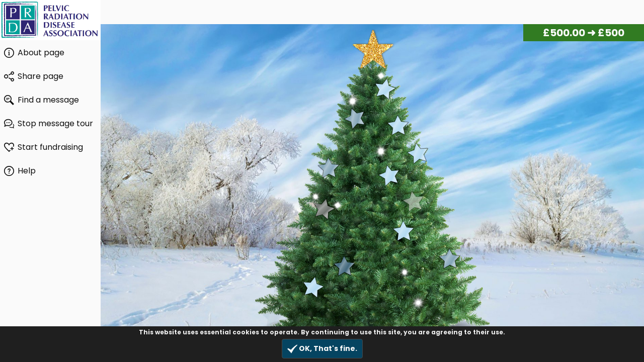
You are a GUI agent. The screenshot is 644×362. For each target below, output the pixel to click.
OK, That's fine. (322, 349)
